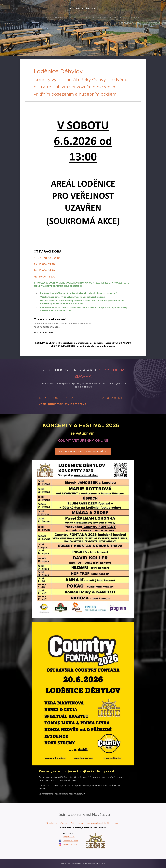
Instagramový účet (70, 845)
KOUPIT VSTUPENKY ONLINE (83, 440)
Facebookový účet (70, 841)
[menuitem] (36, 18)
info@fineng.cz (69, 837)
